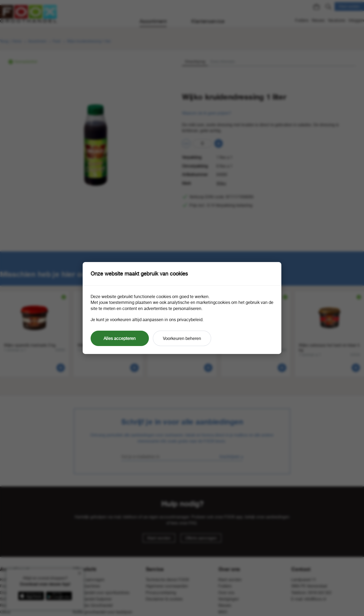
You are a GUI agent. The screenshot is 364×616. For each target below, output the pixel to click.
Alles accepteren (120, 338)
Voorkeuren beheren (182, 338)
